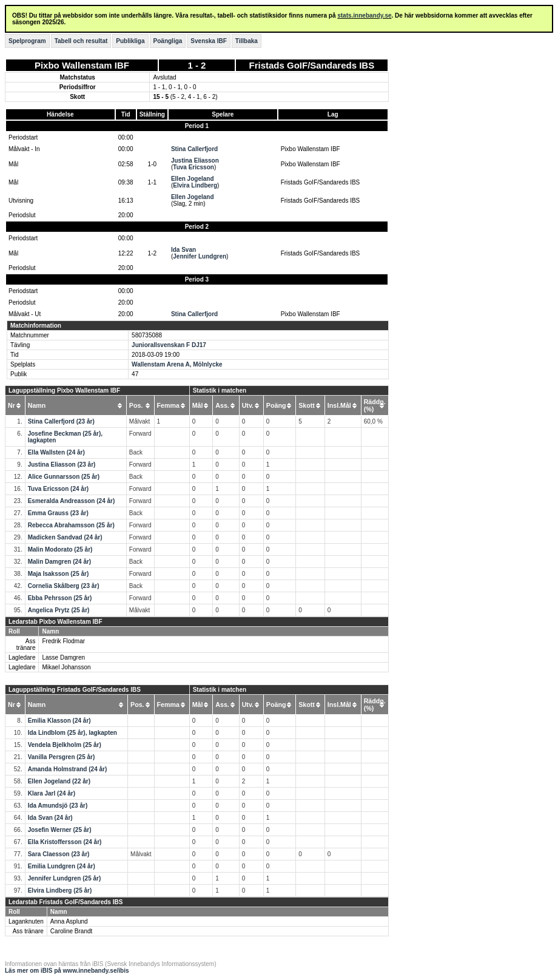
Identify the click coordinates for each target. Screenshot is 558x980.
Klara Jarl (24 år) (52, 793)
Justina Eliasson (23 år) (62, 465)
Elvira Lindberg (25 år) (60, 890)
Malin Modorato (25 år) (60, 549)
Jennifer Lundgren (200, 256)
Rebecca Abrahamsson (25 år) (71, 525)
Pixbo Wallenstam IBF (82, 65)
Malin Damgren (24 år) (59, 562)
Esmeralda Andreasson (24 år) (72, 501)
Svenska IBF (208, 41)
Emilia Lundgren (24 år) (62, 866)
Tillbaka (247, 41)
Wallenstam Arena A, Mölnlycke (177, 364)
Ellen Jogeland (193, 179)
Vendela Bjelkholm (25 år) (65, 745)
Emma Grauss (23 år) (58, 513)
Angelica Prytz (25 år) (59, 610)
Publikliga (130, 41)
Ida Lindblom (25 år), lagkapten (72, 733)
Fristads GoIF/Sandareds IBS (311, 65)
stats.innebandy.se (364, 15)
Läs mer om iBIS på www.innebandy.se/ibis (67, 971)
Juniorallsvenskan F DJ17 (169, 345)
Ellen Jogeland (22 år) (59, 781)
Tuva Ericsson (193, 167)
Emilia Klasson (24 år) (59, 721)
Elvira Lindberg (195, 185)
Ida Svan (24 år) (50, 818)
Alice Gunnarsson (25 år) (64, 477)
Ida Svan (183, 250)
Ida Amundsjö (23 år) (58, 806)
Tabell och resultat (81, 41)
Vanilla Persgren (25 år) (62, 757)
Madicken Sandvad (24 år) (65, 537)
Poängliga (168, 41)
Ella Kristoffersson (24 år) (65, 842)
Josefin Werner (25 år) (60, 830)
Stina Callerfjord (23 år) (61, 421)
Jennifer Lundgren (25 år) (65, 878)
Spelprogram (27, 41)
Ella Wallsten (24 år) (56, 452)
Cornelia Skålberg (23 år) (64, 586)
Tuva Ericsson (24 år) (58, 489)
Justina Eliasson (195, 161)
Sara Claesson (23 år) (59, 854)
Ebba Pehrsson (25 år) (60, 598)
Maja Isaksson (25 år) (59, 574)
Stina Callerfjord (194, 149)
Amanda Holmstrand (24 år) (68, 769)
